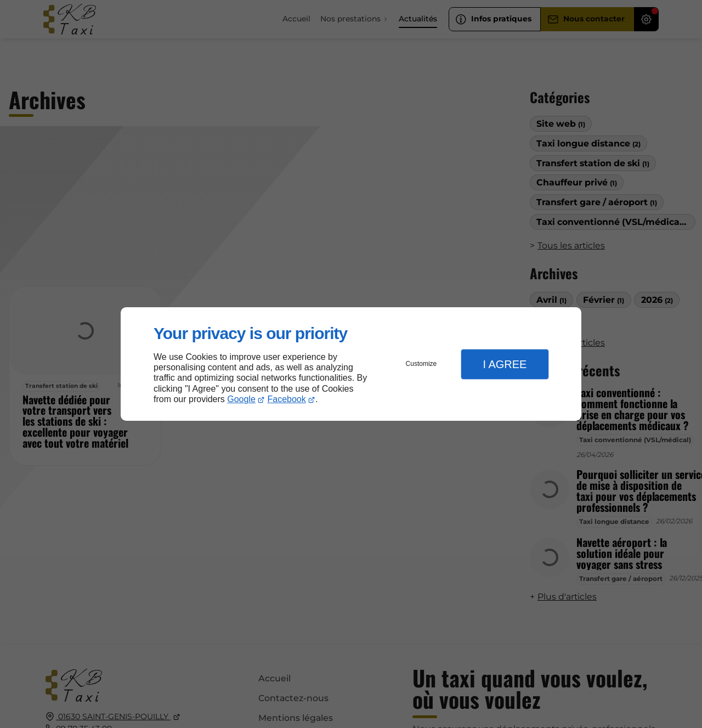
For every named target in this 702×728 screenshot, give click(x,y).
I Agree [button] (505, 364)
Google (241, 399)
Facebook (287, 399)
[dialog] (351, 364)
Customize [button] (421, 364)
